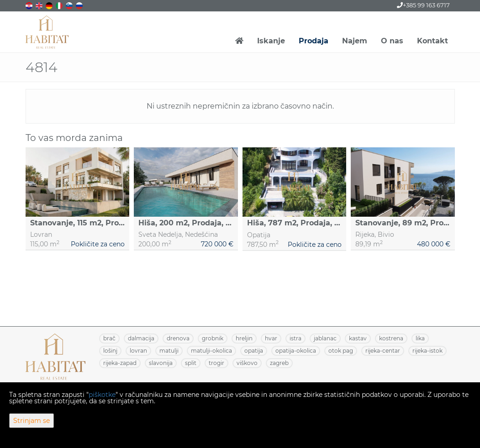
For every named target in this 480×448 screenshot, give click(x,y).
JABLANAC (325, 338)
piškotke (102, 395)
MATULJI (169, 351)
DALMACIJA (141, 338)
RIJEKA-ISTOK (427, 351)
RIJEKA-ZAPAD (120, 363)
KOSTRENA (391, 338)
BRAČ (109, 338)
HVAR (271, 338)
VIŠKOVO (247, 363)
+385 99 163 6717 (423, 5)
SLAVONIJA (161, 363)
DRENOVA (178, 338)
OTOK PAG (341, 351)
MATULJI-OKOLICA (211, 351)
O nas (392, 41)
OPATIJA (254, 351)
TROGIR (216, 363)
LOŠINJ (110, 351)
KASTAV (358, 338)
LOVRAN (138, 351)
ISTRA (295, 338)
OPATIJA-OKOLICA (296, 351)
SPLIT (191, 363)
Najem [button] (355, 41)
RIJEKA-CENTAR (383, 351)
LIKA (420, 338)
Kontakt (433, 41)
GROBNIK (213, 338)
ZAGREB (279, 363)
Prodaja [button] (314, 41)
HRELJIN (244, 338)
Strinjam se (32, 421)
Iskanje (271, 41)
